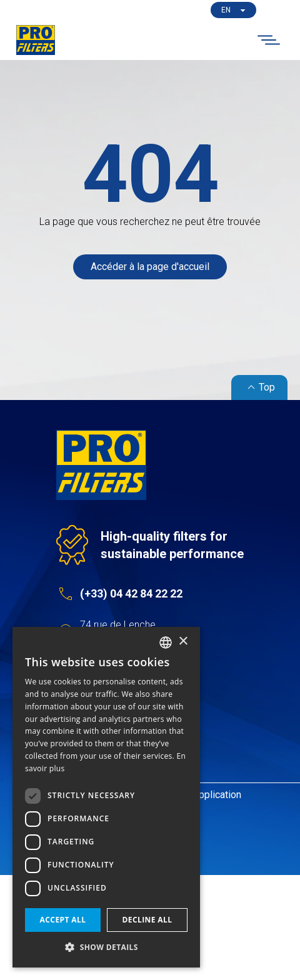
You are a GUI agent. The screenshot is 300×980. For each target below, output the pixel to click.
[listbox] (166, 642)
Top (259, 387)
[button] (106, 947)
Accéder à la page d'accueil (150, 267)
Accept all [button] (63, 920)
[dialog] (106, 797)
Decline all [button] (147, 920)
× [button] (183, 642)
